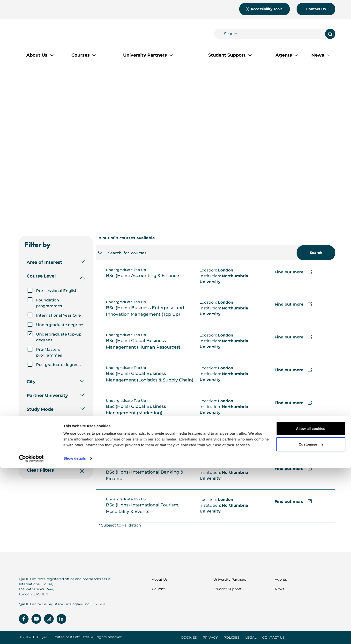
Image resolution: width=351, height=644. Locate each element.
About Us (160, 579)
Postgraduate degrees (58, 365)
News (279, 589)
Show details (75, 634)
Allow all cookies (311, 605)
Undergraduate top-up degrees (59, 337)
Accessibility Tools (264, 9)
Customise (311, 620)
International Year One (58, 315)
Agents (281, 579)
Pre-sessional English (57, 291)
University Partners (230, 579)
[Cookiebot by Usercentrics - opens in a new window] (31, 635)
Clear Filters (55, 470)
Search (316, 253)
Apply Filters (55, 453)
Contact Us (316, 9)
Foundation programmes (49, 303)
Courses (159, 589)
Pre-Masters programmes (49, 352)
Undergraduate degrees (60, 325)
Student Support (228, 589)
